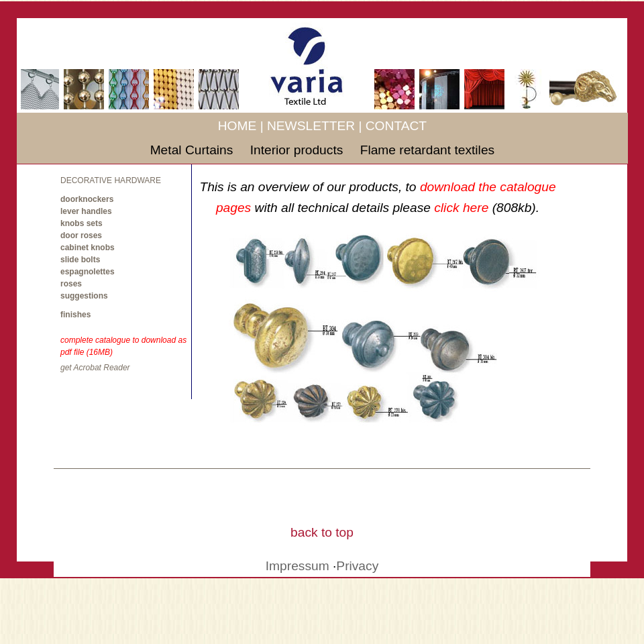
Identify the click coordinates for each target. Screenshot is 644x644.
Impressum (298, 566)
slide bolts (80, 260)
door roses (81, 235)
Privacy (357, 566)
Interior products (299, 150)
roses (71, 284)
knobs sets (82, 223)
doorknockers (87, 199)
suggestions (84, 296)
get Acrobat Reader (95, 368)
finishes (75, 315)
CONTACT (396, 126)
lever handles (86, 211)
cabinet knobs (88, 248)
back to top (322, 532)
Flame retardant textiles (428, 150)
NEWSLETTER (311, 126)
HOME (237, 126)
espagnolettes (88, 272)
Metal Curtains (194, 150)
